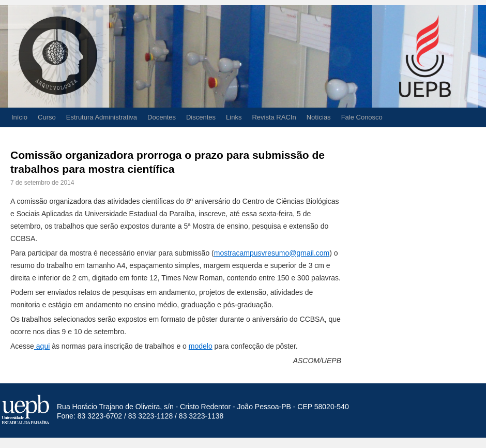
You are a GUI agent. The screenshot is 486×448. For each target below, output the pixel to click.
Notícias (319, 117)
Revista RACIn (274, 117)
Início (19, 117)
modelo (201, 346)
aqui (42, 346)
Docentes (162, 117)
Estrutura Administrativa (102, 117)
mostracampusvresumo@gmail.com (272, 253)
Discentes (201, 117)
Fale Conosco (362, 117)
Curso (47, 117)
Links (234, 117)
